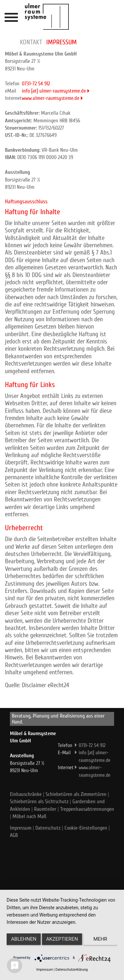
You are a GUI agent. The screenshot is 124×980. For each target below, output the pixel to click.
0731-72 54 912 (36, 84)
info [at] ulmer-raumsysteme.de (54, 91)
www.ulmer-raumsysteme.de (51, 98)
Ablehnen (24, 939)
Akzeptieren (62, 939)
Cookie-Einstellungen (86, 828)
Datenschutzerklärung (72, 970)
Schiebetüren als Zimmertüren (76, 794)
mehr (101, 939)
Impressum (21, 828)
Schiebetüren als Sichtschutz (39, 802)
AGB (14, 835)
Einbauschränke (26, 794)
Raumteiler (45, 809)
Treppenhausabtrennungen (87, 809)
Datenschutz (48, 828)
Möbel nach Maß (29, 816)
